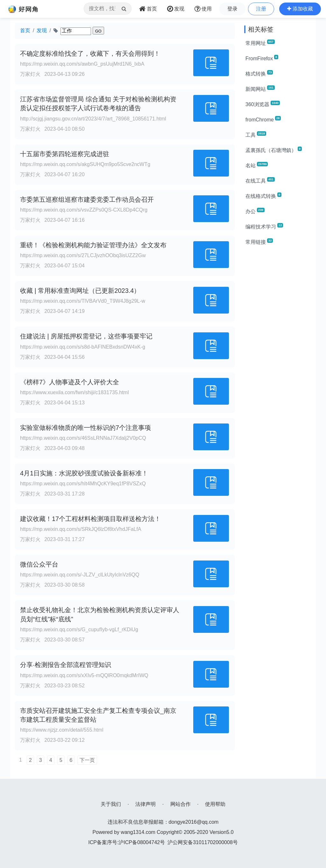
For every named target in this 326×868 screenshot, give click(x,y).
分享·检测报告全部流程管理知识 (66, 665)
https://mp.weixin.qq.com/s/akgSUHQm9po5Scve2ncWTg (85, 164)
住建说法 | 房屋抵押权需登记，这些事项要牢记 (86, 336)
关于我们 (111, 804)
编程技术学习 (264, 226)
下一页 (87, 760)
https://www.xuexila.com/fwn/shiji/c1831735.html (74, 392)
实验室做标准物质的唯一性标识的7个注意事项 (85, 428)
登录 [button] (232, 9)
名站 (257, 165)
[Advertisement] (278, 347)
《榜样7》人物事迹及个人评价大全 (70, 382)
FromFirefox (262, 58)
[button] (300, 9)
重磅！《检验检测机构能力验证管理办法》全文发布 (93, 245)
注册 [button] (261, 9)
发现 (42, 30)
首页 (25, 30)
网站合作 (181, 804)
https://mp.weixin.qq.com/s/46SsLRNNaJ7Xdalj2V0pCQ (83, 438)
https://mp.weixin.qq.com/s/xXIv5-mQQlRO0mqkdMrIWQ (84, 675)
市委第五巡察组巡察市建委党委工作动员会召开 (87, 199)
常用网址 (260, 43)
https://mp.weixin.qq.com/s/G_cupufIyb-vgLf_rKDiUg (79, 629)
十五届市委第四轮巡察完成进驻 (65, 154)
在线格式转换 (263, 196)
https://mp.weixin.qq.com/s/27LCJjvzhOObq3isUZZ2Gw (83, 255)
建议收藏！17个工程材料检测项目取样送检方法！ (90, 519)
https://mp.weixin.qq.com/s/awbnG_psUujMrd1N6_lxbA (82, 64)
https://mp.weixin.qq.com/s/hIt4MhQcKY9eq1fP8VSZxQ (83, 484)
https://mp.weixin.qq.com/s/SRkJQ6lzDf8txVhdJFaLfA (81, 529)
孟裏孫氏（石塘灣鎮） (274, 150)
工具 (256, 134)
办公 (255, 211)
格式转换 (259, 73)
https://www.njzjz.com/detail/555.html (62, 730)
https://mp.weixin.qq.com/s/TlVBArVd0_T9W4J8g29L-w (83, 301)
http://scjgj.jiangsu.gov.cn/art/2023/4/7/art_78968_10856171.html (93, 119)
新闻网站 (260, 89)
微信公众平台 (39, 564)
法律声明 (145, 804)
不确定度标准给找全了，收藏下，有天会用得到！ (90, 54)
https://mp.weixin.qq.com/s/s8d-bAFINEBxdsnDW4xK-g (83, 347)
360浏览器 (263, 104)
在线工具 (260, 180)
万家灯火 (30, 74)
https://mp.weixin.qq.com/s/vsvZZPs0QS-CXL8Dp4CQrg (84, 210)
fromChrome (263, 119)
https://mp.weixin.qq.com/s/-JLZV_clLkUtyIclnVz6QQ (80, 575)
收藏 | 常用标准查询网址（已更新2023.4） (80, 291)
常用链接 (259, 242)
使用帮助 (215, 804)
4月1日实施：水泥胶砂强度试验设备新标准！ (84, 473)
